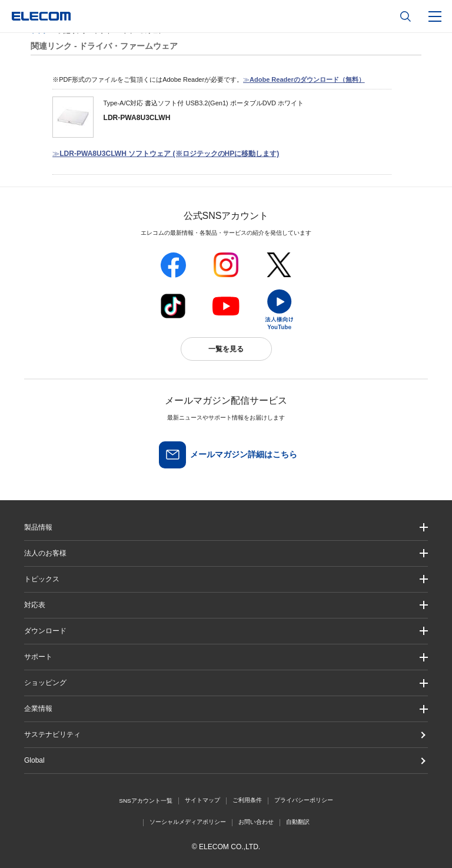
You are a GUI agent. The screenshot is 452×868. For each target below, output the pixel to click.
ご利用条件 (247, 800)
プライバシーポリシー (304, 800)
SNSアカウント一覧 (146, 801)
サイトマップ (202, 800)
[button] (226, 579)
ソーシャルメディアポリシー (188, 822)
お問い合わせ (256, 822)
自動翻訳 (298, 822)
